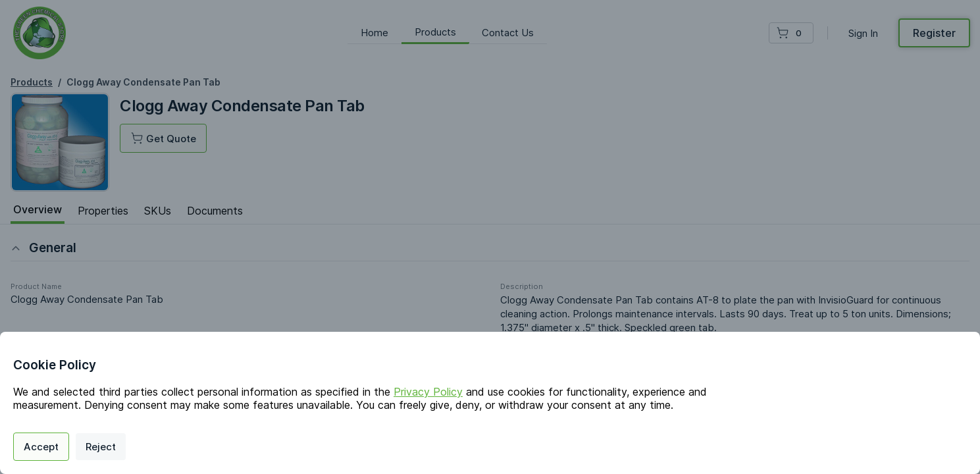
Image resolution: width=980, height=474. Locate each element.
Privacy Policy (428, 392)
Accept (41, 447)
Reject (101, 447)
